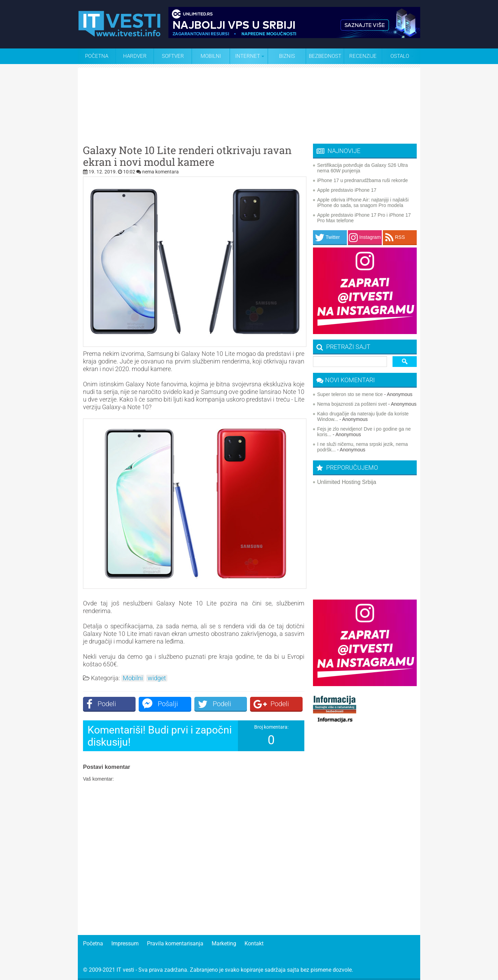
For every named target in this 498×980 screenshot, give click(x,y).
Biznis (287, 56)
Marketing (224, 943)
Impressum (125, 943)
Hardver (135, 56)
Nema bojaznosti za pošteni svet (352, 404)
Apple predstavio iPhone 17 (347, 190)
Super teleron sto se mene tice (350, 394)
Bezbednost (325, 56)
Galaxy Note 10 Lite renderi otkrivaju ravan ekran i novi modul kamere (187, 156)
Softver (173, 56)
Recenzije (363, 56)
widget (157, 678)
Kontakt (254, 943)
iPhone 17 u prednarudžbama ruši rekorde (362, 180)
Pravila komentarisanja (175, 943)
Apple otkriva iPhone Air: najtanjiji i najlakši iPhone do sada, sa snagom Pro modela (363, 203)
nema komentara (160, 172)
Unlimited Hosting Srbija (347, 482)
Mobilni (211, 56)
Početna (97, 56)
